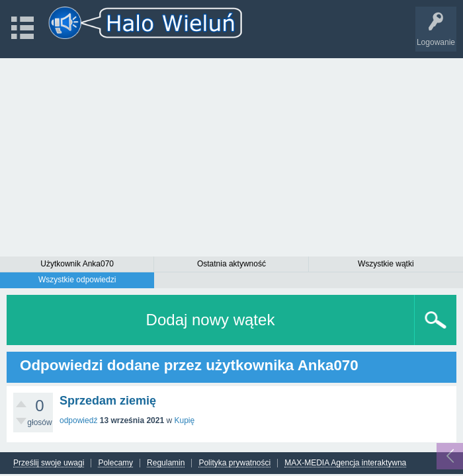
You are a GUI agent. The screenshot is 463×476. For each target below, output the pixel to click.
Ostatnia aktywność (232, 264)
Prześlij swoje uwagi (49, 463)
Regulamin (166, 463)
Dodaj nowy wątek (211, 320)
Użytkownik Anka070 (77, 264)
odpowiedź (78, 420)
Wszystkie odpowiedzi (77, 280)
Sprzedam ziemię (108, 401)
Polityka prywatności (234, 463)
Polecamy (115, 463)
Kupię (184, 420)
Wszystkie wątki (386, 264)
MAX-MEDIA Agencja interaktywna (345, 463)
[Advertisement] (232, 157)
